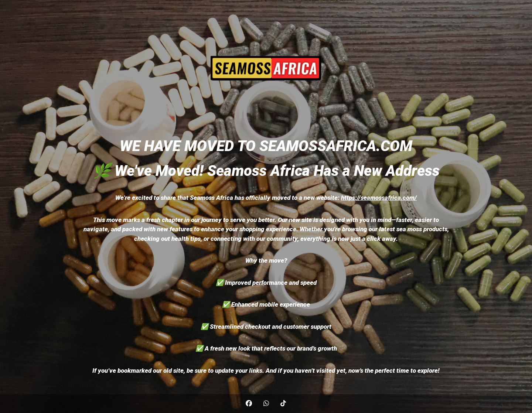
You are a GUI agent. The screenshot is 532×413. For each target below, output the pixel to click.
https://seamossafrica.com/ (379, 198)
